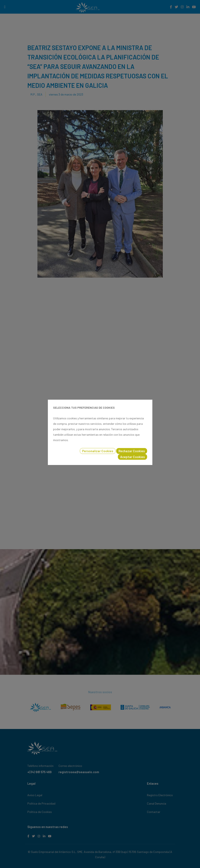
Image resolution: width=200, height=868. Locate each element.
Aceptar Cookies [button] (132, 457)
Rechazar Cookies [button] (132, 451)
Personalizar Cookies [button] (98, 451)
